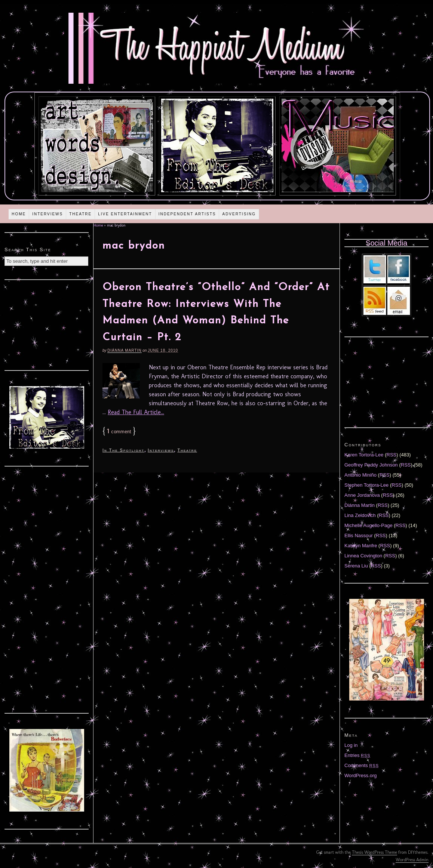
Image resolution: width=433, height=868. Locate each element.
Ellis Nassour (359, 535)
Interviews (47, 214)
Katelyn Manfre (361, 546)
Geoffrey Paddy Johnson (371, 465)
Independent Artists (187, 214)
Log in (351, 745)
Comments (362, 765)
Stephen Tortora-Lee (366, 485)
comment (119, 432)
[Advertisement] (47, 324)
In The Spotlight (123, 450)
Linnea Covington (363, 556)
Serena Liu (356, 566)
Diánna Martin (124, 350)
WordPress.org (360, 775)
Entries (357, 755)
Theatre (80, 214)
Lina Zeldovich (360, 515)
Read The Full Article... (136, 412)
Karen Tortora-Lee (364, 455)
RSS (392, 455)
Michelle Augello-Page (368, 525)
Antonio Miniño (360, 475)
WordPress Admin (412, 860)
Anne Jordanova (362, 495)
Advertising (239, 214)
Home (19, 214)
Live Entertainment (125, 214)
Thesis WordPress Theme (374, 852)
